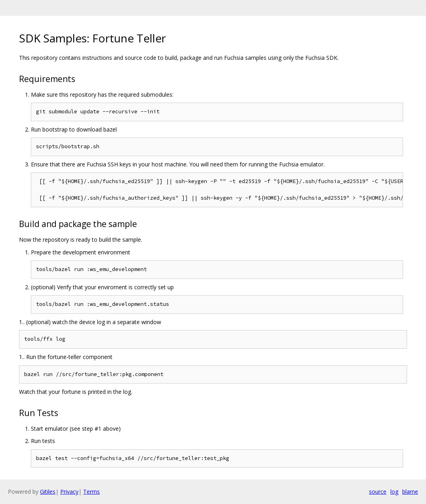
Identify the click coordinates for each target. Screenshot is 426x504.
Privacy (69, 492)
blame (410, 492)
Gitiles (48, 492)
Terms (91, 492)
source (378, 492)
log (394, 492)
